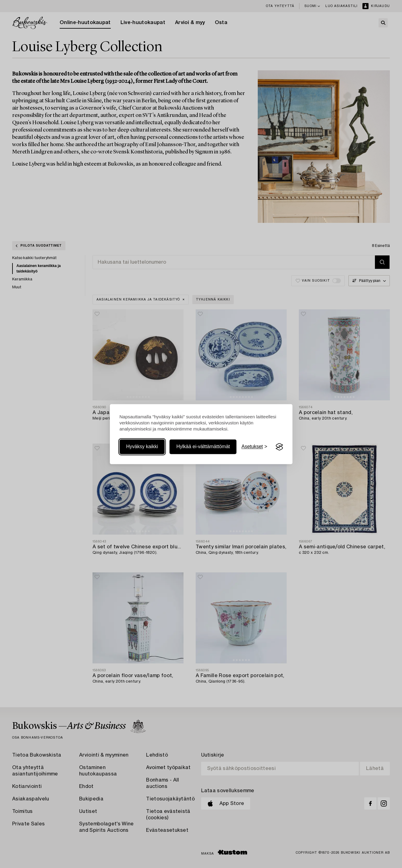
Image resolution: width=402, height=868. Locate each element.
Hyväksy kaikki (142, 447)
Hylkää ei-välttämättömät (203, 447)
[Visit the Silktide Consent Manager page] (279, 447)
